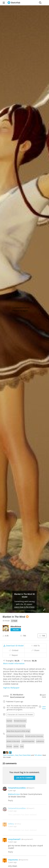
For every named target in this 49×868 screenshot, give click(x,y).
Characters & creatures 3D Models (20, 714)
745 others (38, 755)
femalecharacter (20, 721)
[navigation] (4, 3)
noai (22, 746)
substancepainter (28, 741)
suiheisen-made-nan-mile (16, 726)
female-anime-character (34, 736)
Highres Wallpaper (11, 688)
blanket (9, 721)
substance (40, 741)
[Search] (40, 3)
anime (16, 746)
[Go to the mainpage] (14, 3)
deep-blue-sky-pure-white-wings (18, 731)
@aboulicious (14, 794)
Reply (11, 800)
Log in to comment (25, 778)
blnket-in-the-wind (13, 741)
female (9, 746)
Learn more (43, 696)
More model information (14, 663)
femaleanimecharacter (15, 736)
